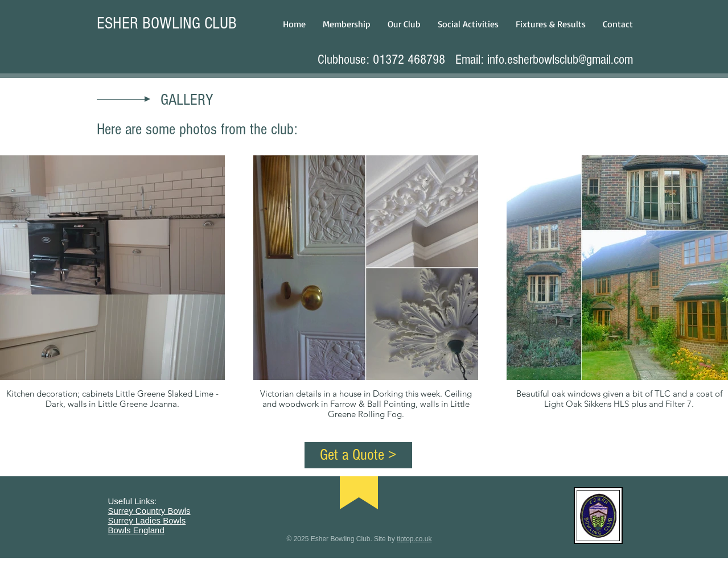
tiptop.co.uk (414, 539)
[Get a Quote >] (358, 455)
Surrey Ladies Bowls (147, 520)
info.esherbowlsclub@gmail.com (560, 59)
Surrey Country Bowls (149, 511)
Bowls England (136, 530)
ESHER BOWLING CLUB (167, 23)
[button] (404, 24)
